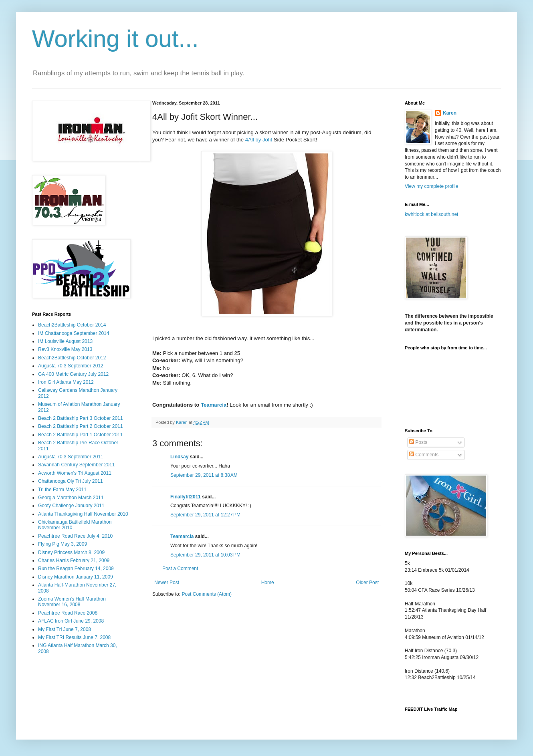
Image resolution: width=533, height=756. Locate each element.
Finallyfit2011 (186, 497)
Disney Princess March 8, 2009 (71, 552)
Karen (450, 113)
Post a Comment (180, 569)
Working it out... (115, 39)
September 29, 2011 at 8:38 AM (204, 475)
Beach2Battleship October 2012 (72, 358)
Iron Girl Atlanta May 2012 (66, 382)
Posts (418, 442)
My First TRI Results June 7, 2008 (74, 637)
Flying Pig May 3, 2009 (63, 544)
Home (268, 583)
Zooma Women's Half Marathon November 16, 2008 (72, 602)
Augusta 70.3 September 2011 (71, 457)
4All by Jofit (259, 140)
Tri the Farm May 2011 (62, 490)
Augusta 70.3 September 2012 (71, 366)
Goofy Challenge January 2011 (71, 506)
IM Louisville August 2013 (65, 341)
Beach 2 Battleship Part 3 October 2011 (80, 418)
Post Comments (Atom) (207, 594)
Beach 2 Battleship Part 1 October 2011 (80, 435)
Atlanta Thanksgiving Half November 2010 (83, 514)
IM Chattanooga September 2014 (74, 333)
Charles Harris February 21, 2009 (74, 560)
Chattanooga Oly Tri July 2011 (70, 481)
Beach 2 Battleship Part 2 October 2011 (80, 426)
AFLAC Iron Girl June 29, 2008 (71, 621)
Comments (424, 455)
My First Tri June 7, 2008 (65, 629)
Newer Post (167, 583)
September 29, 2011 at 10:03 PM (205, 555)
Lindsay (179, 457)
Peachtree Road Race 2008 (68, 613)
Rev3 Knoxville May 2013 (65, 349)
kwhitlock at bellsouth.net (431, 214)
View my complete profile (431, 186)
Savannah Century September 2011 (76, 465)
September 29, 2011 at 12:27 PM (205, 515)
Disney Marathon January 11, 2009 (76, 577)
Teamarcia (214, 405)
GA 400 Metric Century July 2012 (73, 374)
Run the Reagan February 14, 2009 (76, 569)
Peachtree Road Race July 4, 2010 (75, 536)
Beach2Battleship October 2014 (72, 325)
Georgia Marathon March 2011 (71, 498)
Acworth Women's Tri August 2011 (75, 473)
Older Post (367, 583)
